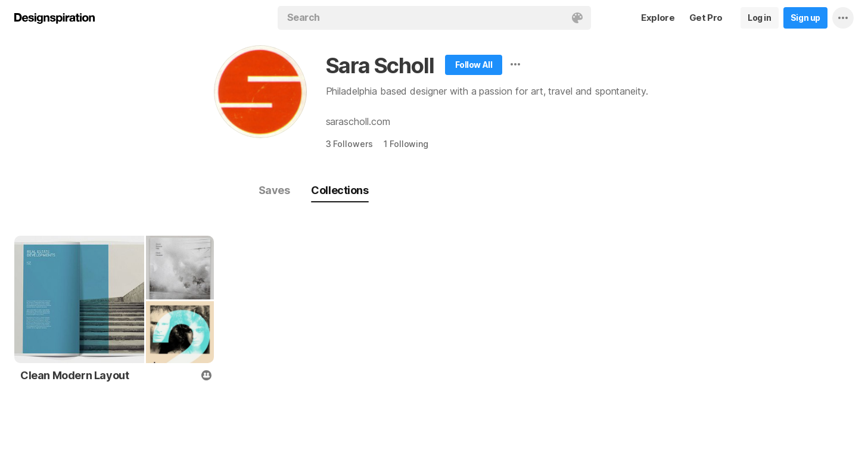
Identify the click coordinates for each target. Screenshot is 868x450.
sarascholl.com (358, 121)
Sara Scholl (380, 65)
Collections (340, 190)
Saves (274, 190)
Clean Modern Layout (74, 375)
